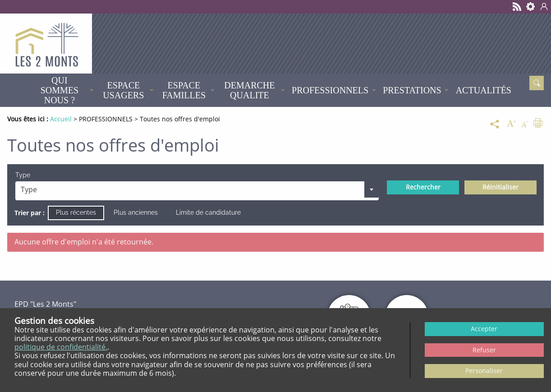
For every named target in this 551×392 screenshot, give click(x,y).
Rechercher (423, 187)
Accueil (18, 90)
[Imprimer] (538, 124)
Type (23, 175)
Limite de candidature (208, 212)
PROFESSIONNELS (330, 90)
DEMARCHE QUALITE (249, 90)
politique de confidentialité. (61, 347)
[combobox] (197, 191)
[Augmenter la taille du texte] (511, 124)
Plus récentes (76, 212)
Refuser (484, 350)
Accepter (484, 329)
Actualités (484, 90)
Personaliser (484, 371)
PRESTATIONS (412, 90)
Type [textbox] (29, 189)
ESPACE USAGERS (123, 90)
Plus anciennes (136, 212)
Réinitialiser (500, 187)
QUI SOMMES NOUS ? (60, 90)
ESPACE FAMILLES (184, 90)
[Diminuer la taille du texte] (525, 124)
